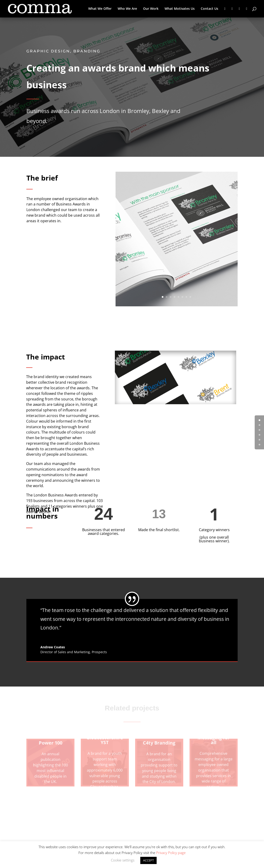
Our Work (151, 9)
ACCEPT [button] (148, 860)
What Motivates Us (180, 9)
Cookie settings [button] (123, 860)
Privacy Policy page (171, 853)
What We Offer (100, 9)
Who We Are (127, 9)
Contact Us (209, 9)
